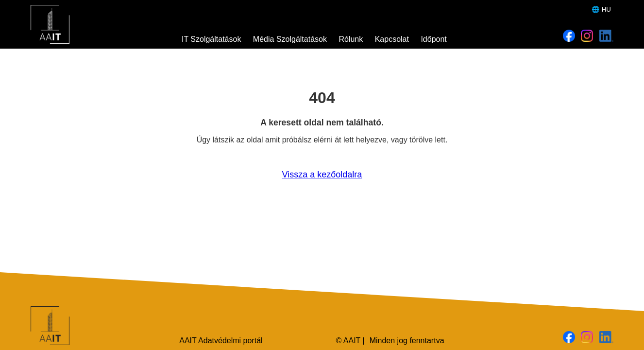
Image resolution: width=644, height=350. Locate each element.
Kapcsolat (392, 39)
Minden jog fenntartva (407, 341)
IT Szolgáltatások (211, 39)
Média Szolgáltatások (290, 39)
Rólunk (351, 39)
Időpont (433, 39)
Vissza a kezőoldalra (322, 175)
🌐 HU (601, 9)
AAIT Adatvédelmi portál (221, 341)
